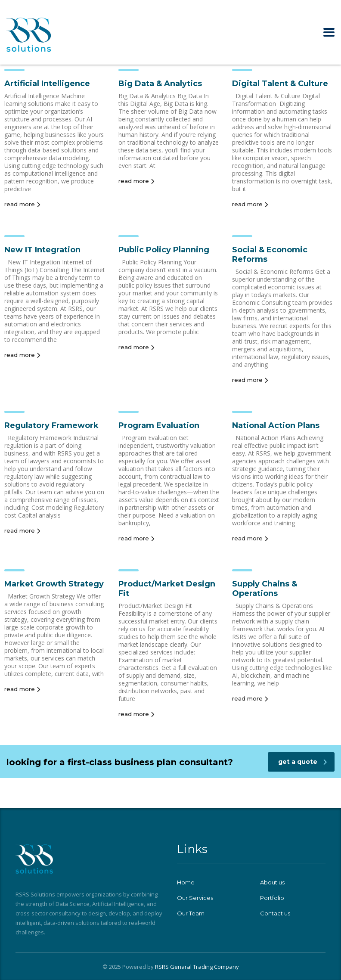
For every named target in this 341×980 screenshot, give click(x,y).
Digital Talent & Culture (280, 84)
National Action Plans (276, 425)
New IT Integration (42, 250)
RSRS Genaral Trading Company (197, 967)
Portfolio (272, 898)
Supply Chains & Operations (265, 589)
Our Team (191, 913)
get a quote (302, 762)
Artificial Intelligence (47, 84)
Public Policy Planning (164, 250)
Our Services (195, 898)
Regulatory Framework (51, 425)
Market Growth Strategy (54, 584)
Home (186, 882)
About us (272, 882)
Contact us (275, 913)
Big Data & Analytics (160, 84)
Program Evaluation (159, 425)
